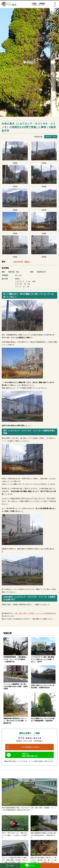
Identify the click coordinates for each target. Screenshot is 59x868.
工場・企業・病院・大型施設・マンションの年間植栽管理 (34, 613)
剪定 (54, 137)
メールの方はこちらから (30, 747)
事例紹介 (30, 62)
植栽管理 (49, 137)
